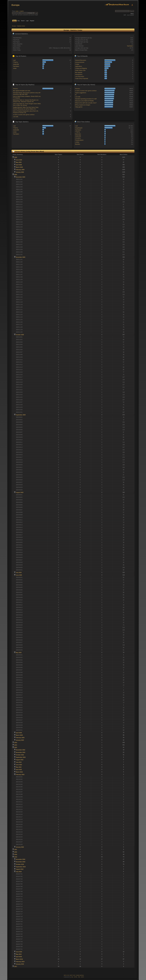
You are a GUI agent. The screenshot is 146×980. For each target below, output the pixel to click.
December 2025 (20, 177)
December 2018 (20, 859)
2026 (16, 157)
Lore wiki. (16, 117)
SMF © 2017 (73, 975)
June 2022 (19, 765)
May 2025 (19, 653)
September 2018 (21, 867)
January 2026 (20, 172)
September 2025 (21, 415)
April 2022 (19, 770)
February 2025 (20, 738)
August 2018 (20, 869)
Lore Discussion (80, 77)
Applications (79, 66)
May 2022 (19, 767)
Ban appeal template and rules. (22, 91)
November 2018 (20, 862)
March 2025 (19, 735)
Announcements (80, 62)
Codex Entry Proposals (82, 79)
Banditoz (78, 144)
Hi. (76, 95)
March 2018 (19, 959)
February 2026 (20, 170)
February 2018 (20, 962)
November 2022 (20, 752)
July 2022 (19, 762)
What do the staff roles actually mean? (86, 103)
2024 (16, 743)
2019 (16, 854)
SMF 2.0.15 (66, 975)
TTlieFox (16, 62)
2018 (16, 857)
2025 (16, 175)
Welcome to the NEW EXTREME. (85, 101)
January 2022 (20, 847)
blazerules (78, 134)
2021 (16, 850)
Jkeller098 (16, 64)
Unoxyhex (78, 138)
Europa (15, 5)
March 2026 (19, 167)
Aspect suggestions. (81, 93)
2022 (16, 747)
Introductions (79, 74)
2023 (16, 745)
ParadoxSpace (79, 140)
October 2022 (20, 755)
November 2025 (20, 257)
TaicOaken (130, 46)
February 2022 (20, 775)
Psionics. (16, 89)
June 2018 (19, 952)
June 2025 (19, 575)
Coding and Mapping (81, 68)
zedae (15, 68)
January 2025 (20, 740)
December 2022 (20, 750)
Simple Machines (80, 975)
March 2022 (19, 772)
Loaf (14, 60)
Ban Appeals (79, 72)
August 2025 (20, 492)
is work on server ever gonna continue (24, 115)
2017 (16, 967)
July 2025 (19, 573)
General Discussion (81, 60)
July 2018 (19, 872)
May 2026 (19, 162)
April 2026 (19, 165)
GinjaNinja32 (79, 128)
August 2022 (20, 760)
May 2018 (19, 954)
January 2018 (20, 964)
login (17, 11)
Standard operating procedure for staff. (86, 99)
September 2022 (21, 757)
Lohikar (77, 142)
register (22, 11)
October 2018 (20, 864)
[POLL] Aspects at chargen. (83, 105)
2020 (16, 852)
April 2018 (19, 957)
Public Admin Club (80, 70)
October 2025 (20, 335)
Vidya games (79, 107)
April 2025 (19, 733)
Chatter (77, 64)
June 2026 (19, 160)
